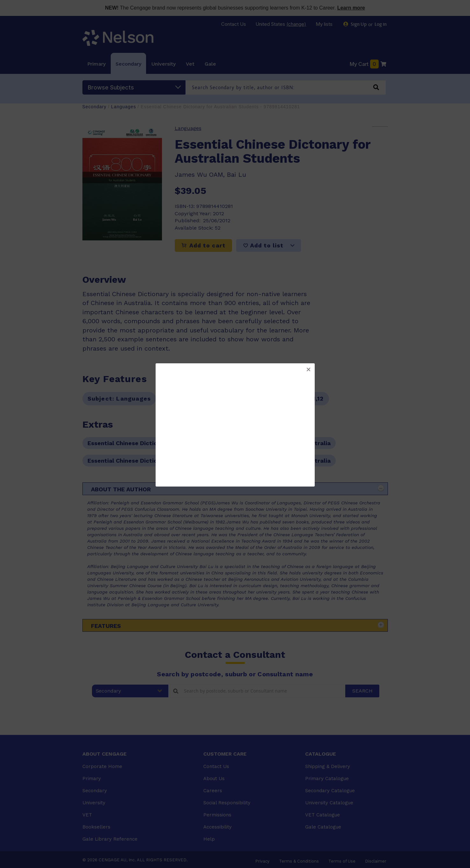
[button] (308, 370)
